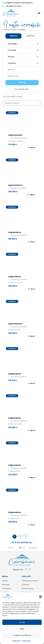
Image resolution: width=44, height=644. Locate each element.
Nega (22, 629)
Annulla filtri (22, 89)
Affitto (31, 36)
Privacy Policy (26, 641)
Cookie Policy (16, 641)
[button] (40, 597)
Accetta (22, 622)
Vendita (13, 36)
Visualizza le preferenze (22, 635)
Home (6, 29)
